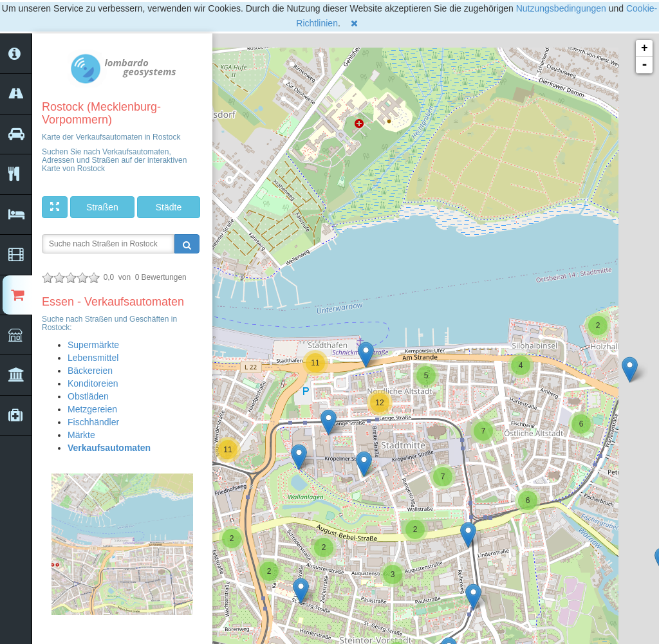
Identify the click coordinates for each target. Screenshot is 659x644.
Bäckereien (90, 371)
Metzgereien (92, 409)
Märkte (81, 435)
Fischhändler (93, 422)
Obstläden (88, 396)
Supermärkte (93, 345)
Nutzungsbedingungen (561, 8)
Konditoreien (93, 383)
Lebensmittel (93, 358)
